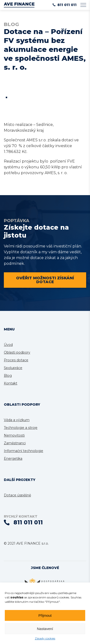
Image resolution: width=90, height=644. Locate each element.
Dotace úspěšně (17, 495)
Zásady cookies (45, 638)
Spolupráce (13, 368)
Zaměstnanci (15, 443)
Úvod (8, 345)
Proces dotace (16, 360)
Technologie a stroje (21, 428)
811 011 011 (65, 5)
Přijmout (45, 615)
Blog (8, 376)
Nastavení (45, 629)
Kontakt (11, 383)
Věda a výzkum (17, 420)
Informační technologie (24, 451)
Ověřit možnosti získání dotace (45, 280)
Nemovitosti (14, 435)
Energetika (13, 459)
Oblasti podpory (17, 352)
